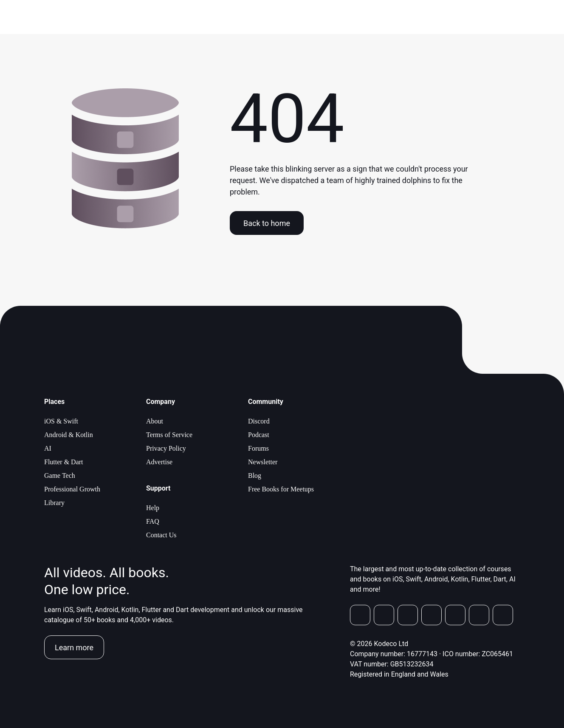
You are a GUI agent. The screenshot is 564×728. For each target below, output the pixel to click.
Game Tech (60, 475)
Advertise (159, 462)
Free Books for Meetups (281, 489)
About (155, 421)
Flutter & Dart (64, 462)
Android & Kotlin (69, 435)
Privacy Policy (166, 448)
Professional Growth (72, 489)
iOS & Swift (61, 421)
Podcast (259, 435)
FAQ (153, 521)
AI (48, 448)
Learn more (74, 648)
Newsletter (263, 462)
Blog (255, 475)
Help (153, 508)
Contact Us (161, 535)
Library (54, 503)
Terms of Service (169, 435)
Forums (258, 448)
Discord (259, 421)
